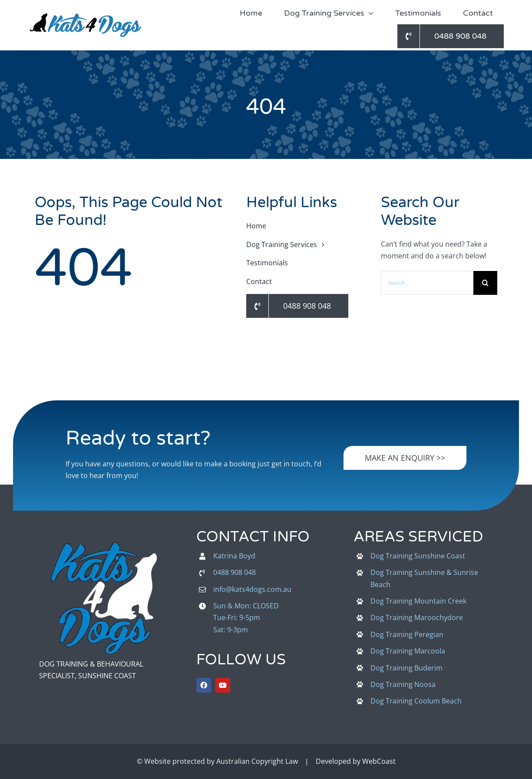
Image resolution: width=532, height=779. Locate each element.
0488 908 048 (235, 572)
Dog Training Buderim (406, 668)
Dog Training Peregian (407, 634)
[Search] (485, 283)
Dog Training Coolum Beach (416, 701)
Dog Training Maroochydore (417, 617)
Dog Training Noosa (403, 684)
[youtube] (223, 685)
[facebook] (204, 685)
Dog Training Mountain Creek (418, 601)
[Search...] (427, 283)
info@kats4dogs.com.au (252, 589)
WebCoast (379, 761)
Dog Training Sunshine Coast (418, 556)
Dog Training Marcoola (408, 651)
